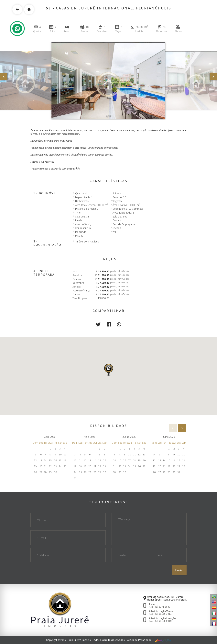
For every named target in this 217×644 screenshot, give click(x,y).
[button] (98, 325)
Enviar (179, 570)
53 (49, 8)
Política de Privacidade (139, 640)
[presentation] (4, 77)
